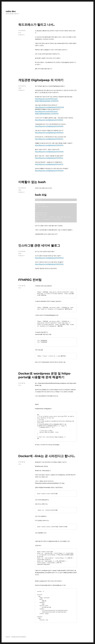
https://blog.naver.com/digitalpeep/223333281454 (49, 120)
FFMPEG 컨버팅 (30, 280)
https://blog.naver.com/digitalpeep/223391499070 (49, 145)
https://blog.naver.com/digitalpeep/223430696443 (49, 258)
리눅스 (20, 33)
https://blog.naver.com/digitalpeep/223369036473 (49, 133)
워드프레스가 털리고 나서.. (36, 25)
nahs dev (11, 11)
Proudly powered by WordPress (19, 637)
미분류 (20, 88)
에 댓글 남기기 (21, 35)
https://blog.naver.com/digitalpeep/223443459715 (49, 164)
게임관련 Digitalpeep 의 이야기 (41, 80)
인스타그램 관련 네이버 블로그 (39, 245)
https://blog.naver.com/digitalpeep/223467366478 (49, 171)
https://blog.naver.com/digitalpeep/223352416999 (49, 126)
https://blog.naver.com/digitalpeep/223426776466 (49, 264)
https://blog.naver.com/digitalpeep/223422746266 (49, 152)
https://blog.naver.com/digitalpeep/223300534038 (50, 107)
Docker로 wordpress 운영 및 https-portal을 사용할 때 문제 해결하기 (45, 375)
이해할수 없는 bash (32, 182)
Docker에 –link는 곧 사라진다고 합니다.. (47, 456)
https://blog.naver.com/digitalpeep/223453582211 (49, 158)
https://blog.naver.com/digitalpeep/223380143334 (49, 139)
